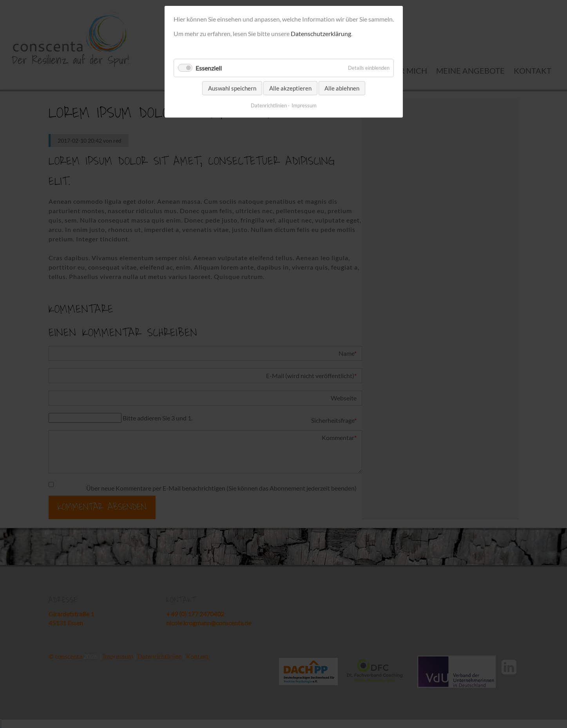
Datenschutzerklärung (321, 34)
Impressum (304, 105)
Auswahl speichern (232, 88)
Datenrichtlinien (269, 105)
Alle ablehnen (342, 88)
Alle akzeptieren (290, 88)
